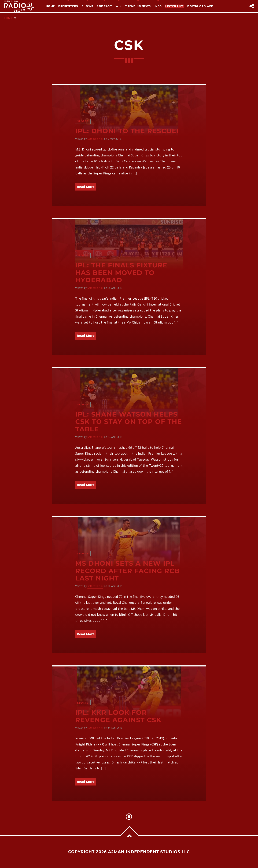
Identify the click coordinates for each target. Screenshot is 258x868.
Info (158, 6)
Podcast (104, 6)
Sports (83, 121)
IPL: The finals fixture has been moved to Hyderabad (121, 273)
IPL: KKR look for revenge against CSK (118, 716)
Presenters (68, 6)
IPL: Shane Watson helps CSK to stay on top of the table (129, 422)
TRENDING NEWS (138, 6)
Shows (87, 6)
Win (119, 6)
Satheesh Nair (95, 139)
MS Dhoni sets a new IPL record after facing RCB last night (127, 571)
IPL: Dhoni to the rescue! (127, 131)
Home (50, 6)
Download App (200, 6)
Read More (86, 187)
